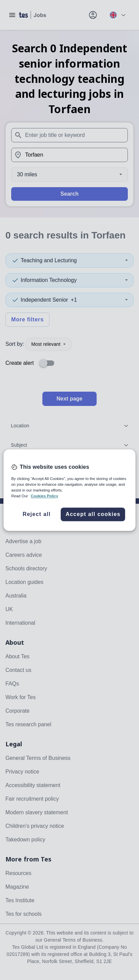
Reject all (37, 514)
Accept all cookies (93, 514)
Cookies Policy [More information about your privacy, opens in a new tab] (45, 496)
